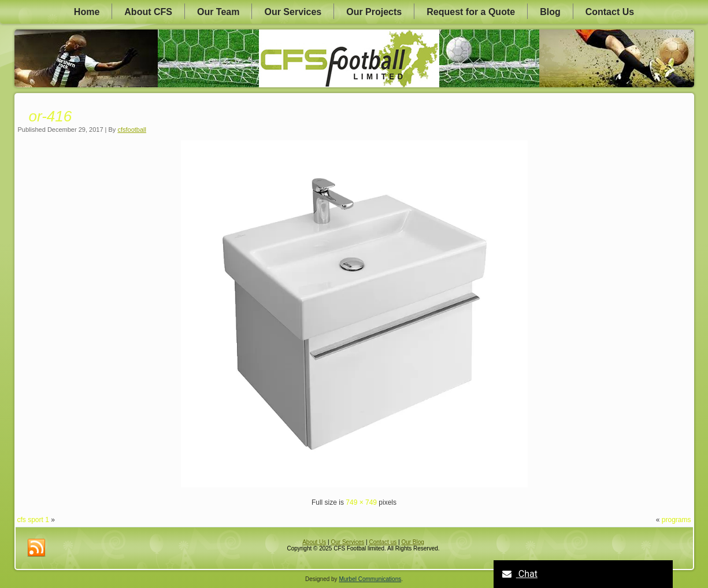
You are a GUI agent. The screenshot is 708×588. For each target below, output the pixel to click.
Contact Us (610, 12)
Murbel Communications (370, 579)
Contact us (383, 542)
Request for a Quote (471, 12)
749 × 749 (361, 502)
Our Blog (412, 542)
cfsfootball (132, 130)
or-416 (51, 116)
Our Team (218, 12)
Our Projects (374, 12)
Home (87, 12)
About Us (314, 542)
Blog (550, 12)
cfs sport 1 (33, 520)
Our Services (293, 12)
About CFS (148, 12)
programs (677, 520)
